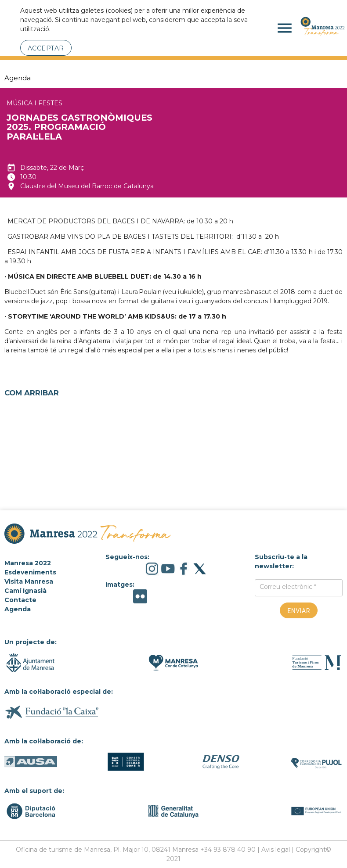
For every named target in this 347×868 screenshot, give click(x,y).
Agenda (18, 78)
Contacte (20, 600)
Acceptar (46, 48)
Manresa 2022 (28, 563)
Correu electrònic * (288, 587)
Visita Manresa (29, 581)
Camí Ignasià (25, 591)
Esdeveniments (30, 572)
